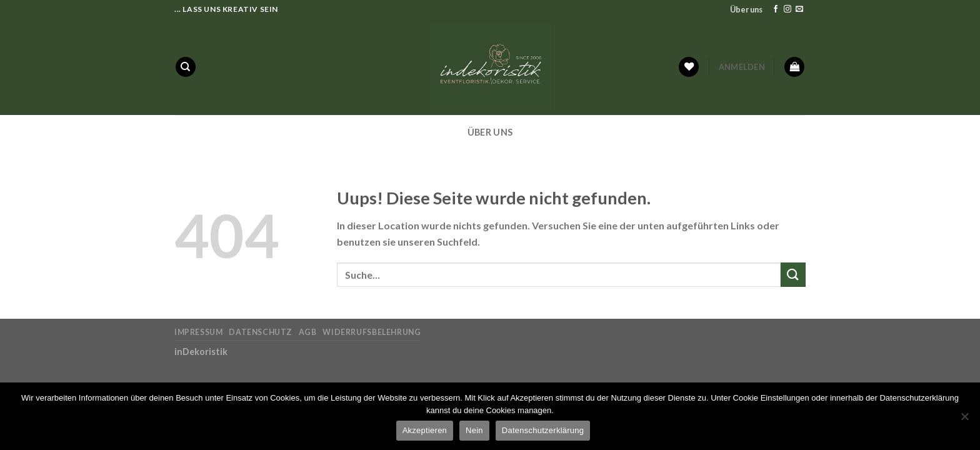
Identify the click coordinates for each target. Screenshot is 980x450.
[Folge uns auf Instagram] (787, 9)
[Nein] (964, 420)
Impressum (199, 332)
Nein (474, 430)
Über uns (746, 9)
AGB (308, 332)
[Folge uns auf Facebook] (776, 9)
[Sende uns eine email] (799, 9)
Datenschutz (261, 332)
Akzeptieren (425, 430)
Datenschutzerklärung (543, 430)
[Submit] (793, 275)
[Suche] (186, 67)
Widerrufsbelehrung (372, 332)
